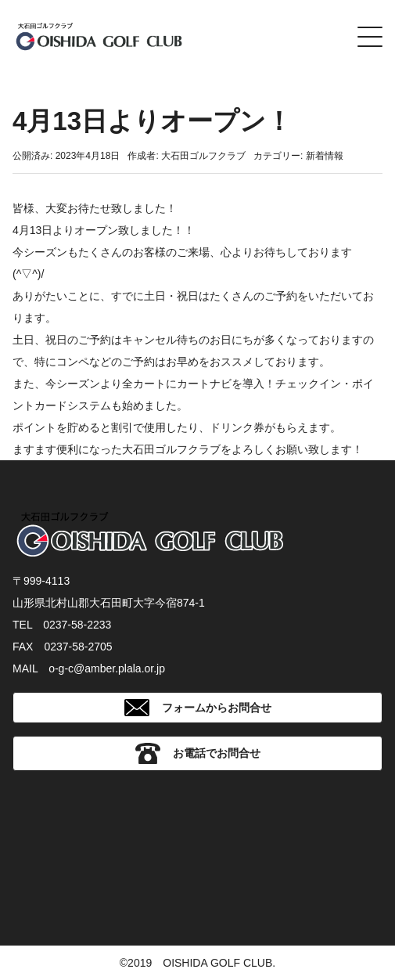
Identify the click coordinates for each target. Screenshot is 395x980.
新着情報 (325, 156)
